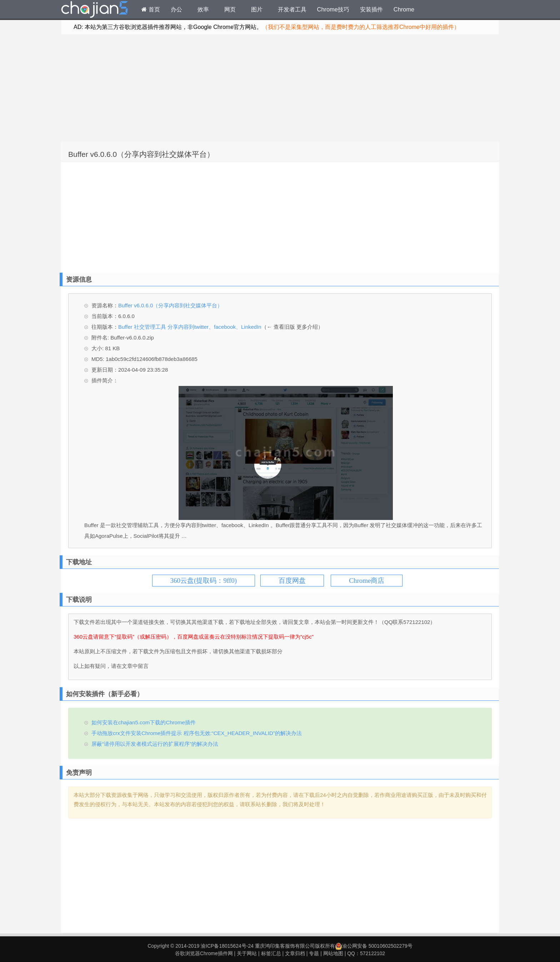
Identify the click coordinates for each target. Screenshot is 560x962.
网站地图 (333, 953)
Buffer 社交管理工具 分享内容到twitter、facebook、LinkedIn (190, 327)
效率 (203, 9)
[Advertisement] (280, 88)
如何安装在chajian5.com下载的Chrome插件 (144, 722)
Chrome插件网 (95, 10)
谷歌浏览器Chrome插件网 (204, 953)
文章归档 (295, 953)
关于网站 (247, 953)
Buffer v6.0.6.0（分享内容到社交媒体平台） (141, 154)
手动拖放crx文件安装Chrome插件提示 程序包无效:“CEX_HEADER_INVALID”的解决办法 (197, 733)
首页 (151, 9)
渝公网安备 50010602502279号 (374, 946)
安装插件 (371, 9)
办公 (176, 9)
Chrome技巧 (333, 9)
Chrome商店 (367, 581)
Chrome (404, 9)
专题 (314, 953)
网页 (230, 9)
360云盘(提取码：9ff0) (204, 581)
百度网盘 (292, 581)
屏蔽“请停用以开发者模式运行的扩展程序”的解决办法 (155, 744)
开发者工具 (292, 9)
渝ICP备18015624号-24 (227, 946)
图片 (257, 9)
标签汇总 (271, 953)
